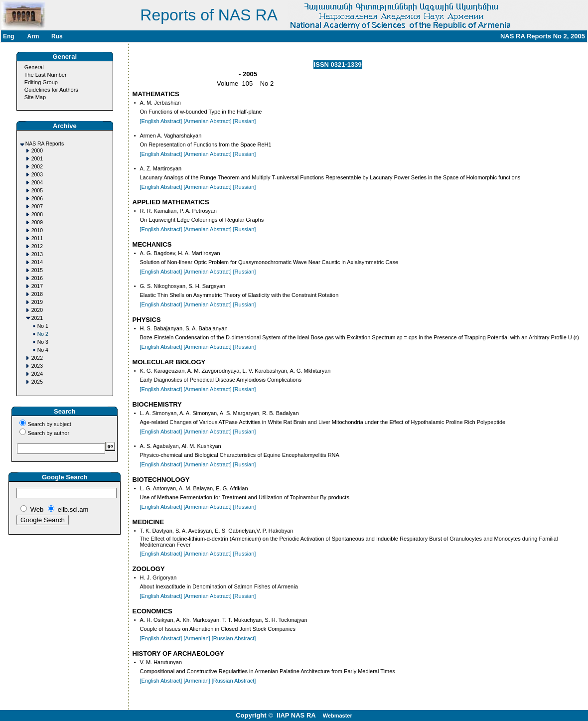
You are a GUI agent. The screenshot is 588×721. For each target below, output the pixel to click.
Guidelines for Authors (51, 90)
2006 (37, 199)
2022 (37, 358)
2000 (37, 151)
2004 (37, 183)
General (34, 67)
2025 (37, 382)
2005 (37, 191)
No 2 (43, 334)
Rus (57, 36)
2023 (37, 366)
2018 (37, 294)
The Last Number (46, 75)
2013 (37, 254)
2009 (37, 222)
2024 (37, 374)
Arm (33, 36)
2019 (37, 302)
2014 (37, 262)
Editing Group (41, 82)
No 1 (43, 326)
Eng (9, 36)
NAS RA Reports (45, 144)
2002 (37, 167)
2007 (37, 207)
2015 (37, 270)
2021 (37, 318)
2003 (37, 175)
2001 (37, 159)
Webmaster (338, 716)
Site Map (35, 97)
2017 (37, 286)
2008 (37, 215)
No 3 (43, 342)
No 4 (43, 350)
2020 (37, 310)
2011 (37, 238)
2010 (37, 230)
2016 (37, 278)
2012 (37, 246)
